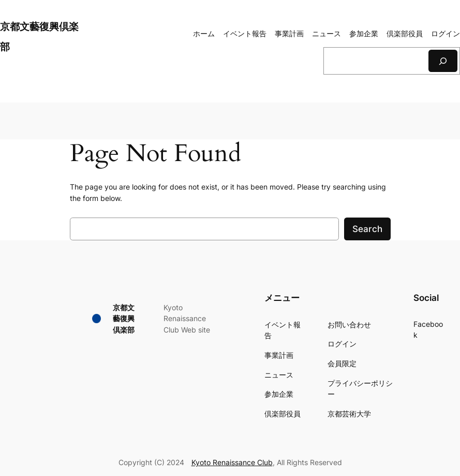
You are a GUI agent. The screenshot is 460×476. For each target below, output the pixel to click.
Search (367, 229)
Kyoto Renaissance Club (232, 462)
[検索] (443, 61)
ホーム (204, 33)
